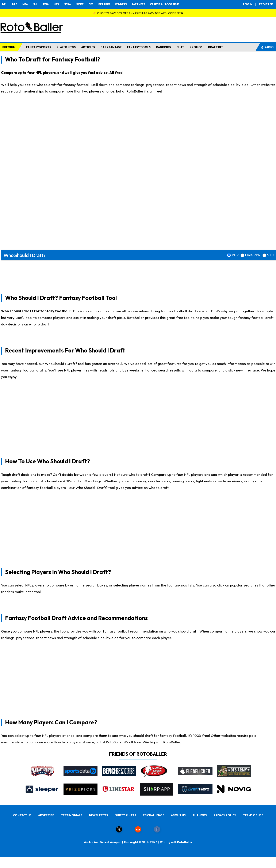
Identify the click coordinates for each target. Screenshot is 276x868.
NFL (5, 4)
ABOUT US (178, 815)
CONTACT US (22, 815)
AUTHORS (200, 815)
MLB (15, 4)
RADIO (267, 47)
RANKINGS (164, 47)
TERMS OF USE (253, 815)
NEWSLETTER (99, 815)
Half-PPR (253, 255)
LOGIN (248, 4)
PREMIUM (9, 47)
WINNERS (121, 4)
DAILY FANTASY (111, 47)
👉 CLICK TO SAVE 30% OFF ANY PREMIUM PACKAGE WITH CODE (138, 13)
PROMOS (196, 47)
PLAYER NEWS (66, 47)
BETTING (104, 4)
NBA (25, 4)
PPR (235, 255)
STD (271, 255)
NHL (35, 4)
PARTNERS (138, 4)
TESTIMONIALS (72, 815)
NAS (56, 4)
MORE (80, 4)
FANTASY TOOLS (139, 47)
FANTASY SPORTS (39, 47)
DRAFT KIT (216, 47)
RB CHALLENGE (154, 815)
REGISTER (266, 4)
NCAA (67, 4)
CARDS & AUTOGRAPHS (165, 4)
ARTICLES (88, 47)
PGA (46, 4)
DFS (91, 4)
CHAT (180, 47)
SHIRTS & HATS (126, 815)
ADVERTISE (46, 815)
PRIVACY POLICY (225, 815)
